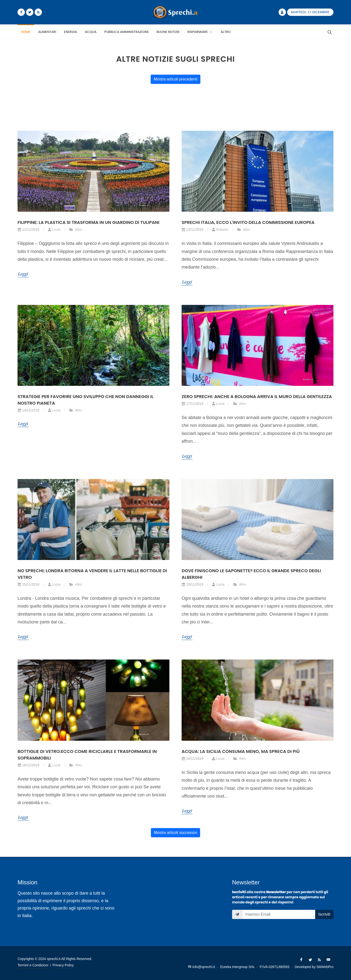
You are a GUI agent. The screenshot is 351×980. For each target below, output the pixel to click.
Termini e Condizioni (33, 965)
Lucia (54, 230)
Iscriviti (324, 914)
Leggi (23, 274)
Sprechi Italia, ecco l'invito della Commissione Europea (248, 222)
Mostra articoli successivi (176, 833)
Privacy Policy (63, 965)
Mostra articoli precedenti (176, 79)
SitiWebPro (325, 967)
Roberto (220, 230)
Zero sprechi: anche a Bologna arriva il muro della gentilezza (257, 396)
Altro (76, 230)
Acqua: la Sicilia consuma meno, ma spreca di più (241, 751)
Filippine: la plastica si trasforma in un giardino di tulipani (88, 222)
